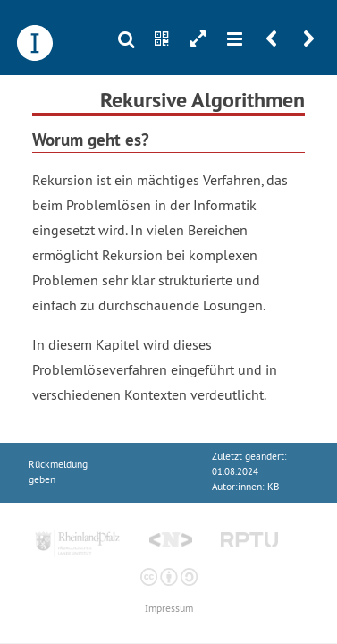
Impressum (169, 609)
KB (273, 487)
